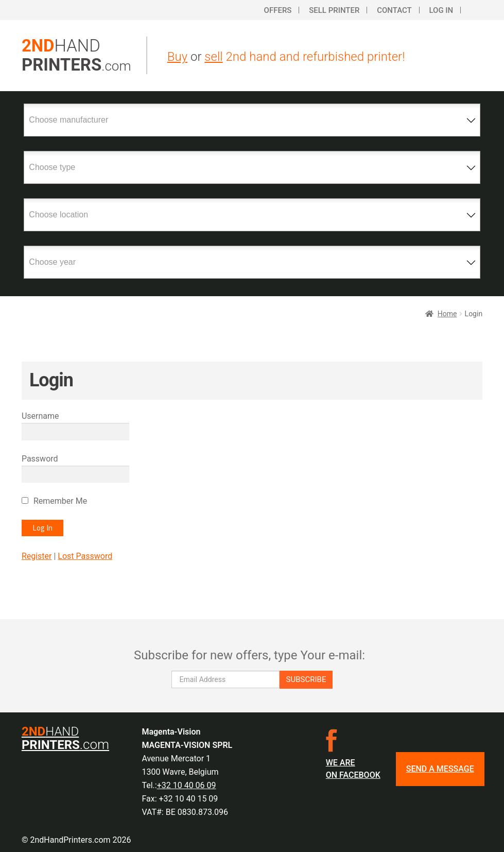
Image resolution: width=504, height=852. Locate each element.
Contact (394, 10)
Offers (278, 10)
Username (40, 416)
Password (40, 459)
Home (447, 314)
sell (213, 57)
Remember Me (60, 501)
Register (37, 556)
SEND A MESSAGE (440, 769)
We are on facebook (353, 769)
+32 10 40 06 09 (187, 785)
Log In (441, 10)
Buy (177, 57)
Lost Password (85, 556)
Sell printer (334, 10)
